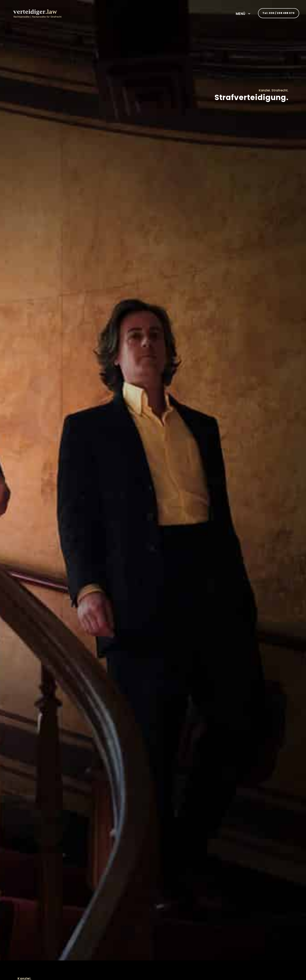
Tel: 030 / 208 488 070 (279, 13)
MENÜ (241, 14)
